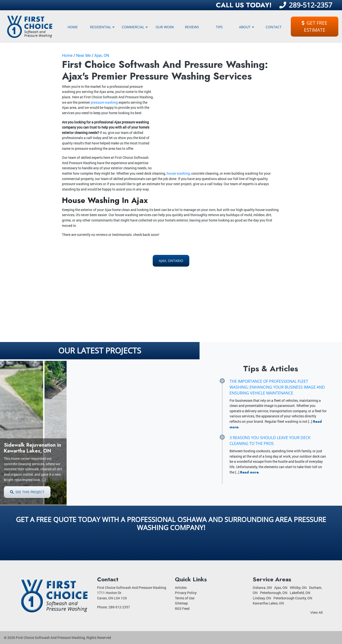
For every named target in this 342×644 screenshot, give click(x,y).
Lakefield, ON (300, 593)
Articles (181, 588)
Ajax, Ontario (171, 261)
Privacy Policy (186, 593)
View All (317, 612)
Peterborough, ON (274, 593)
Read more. (250, 472)
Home (67, 55)
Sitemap (181, 603)
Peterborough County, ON (293, 598)
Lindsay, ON (262, 598)
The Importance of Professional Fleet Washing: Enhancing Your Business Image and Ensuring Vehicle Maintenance (277, 387)
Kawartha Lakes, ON (268, 603)
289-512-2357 (306, 5)
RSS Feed (182, 609)
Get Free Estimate (315, 26)
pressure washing (104, 102)
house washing (178, 173)
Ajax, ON (102, 55)
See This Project (27, 492)
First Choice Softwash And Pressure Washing (50, 638)
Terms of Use (185, 598)
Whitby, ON (298, 588)
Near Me (83, 55)
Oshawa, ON (262, 588)
